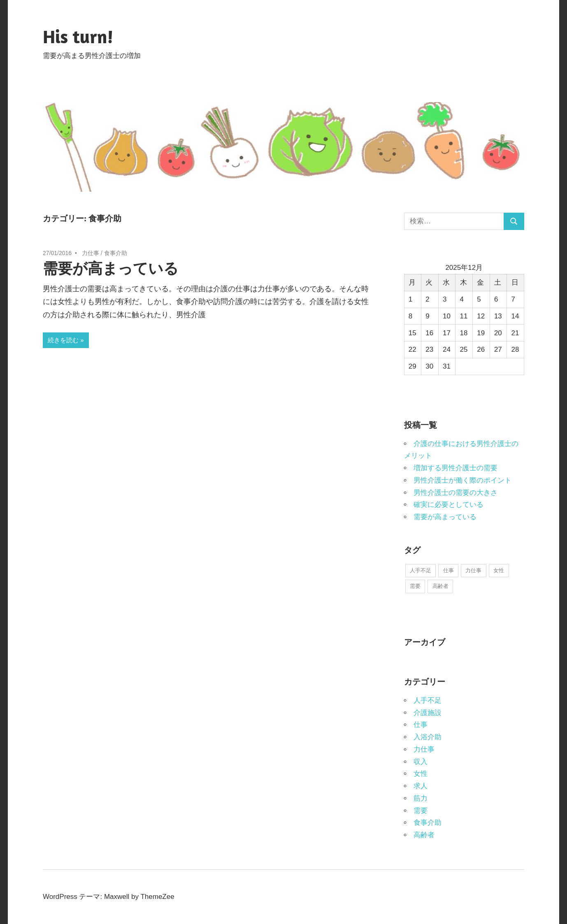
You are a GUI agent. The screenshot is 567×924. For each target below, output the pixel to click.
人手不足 (428, 700)
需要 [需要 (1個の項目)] (415, 586)
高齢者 (424, 835)
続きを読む (63, 340)
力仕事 (91, 253)
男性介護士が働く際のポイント (462, 480)
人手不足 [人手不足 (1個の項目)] (421, 570)
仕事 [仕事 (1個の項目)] (448, 570)
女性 (421, 774)
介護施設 (428, 713)
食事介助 (116, 253)
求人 (421, 786)
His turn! (78, 36)
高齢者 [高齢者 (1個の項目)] (440, 586)
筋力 (421, 798)
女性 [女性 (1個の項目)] (499, 570)
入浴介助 (428, 737)
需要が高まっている (111, 268)
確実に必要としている (448, 505)
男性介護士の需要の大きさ (455, 493)
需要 (421, 811)
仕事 (421, 725)
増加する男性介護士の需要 (455, 468)
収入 (421, 762)
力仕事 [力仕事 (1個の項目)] (473, 570)
